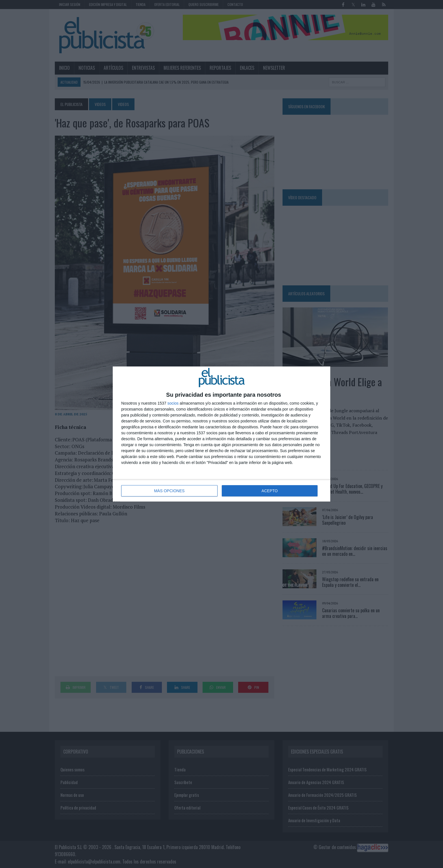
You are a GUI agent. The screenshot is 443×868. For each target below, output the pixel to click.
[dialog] (221, 434)
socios (173, 403)
